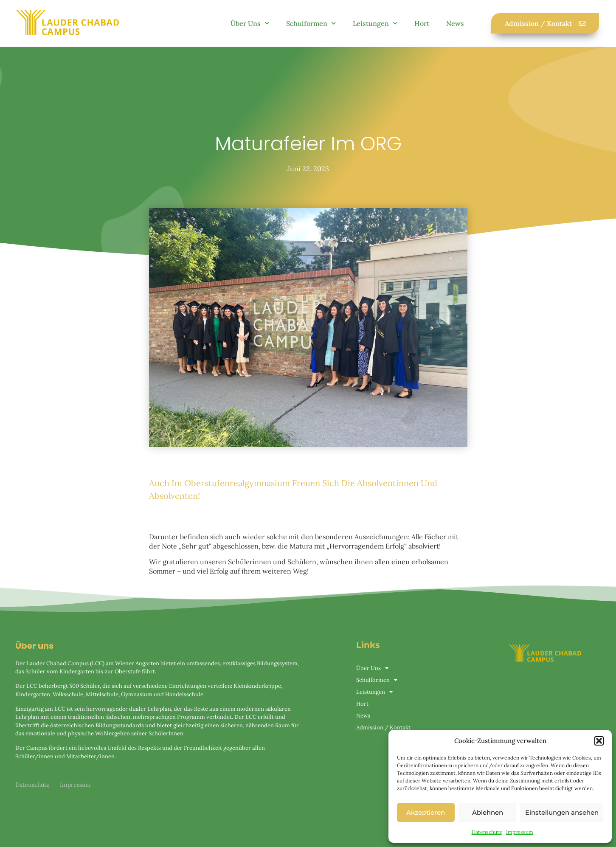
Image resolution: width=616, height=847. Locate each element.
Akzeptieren (426, 812)
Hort (422, 23)
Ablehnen (488, 812)
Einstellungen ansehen (562, 812)
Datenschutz (487, 832)
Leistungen (375, 23)
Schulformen (311, 23)
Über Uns (250, 23)
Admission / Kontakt (383, 727)
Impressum (520, 832)
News (455, 23)
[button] (599, 741)
